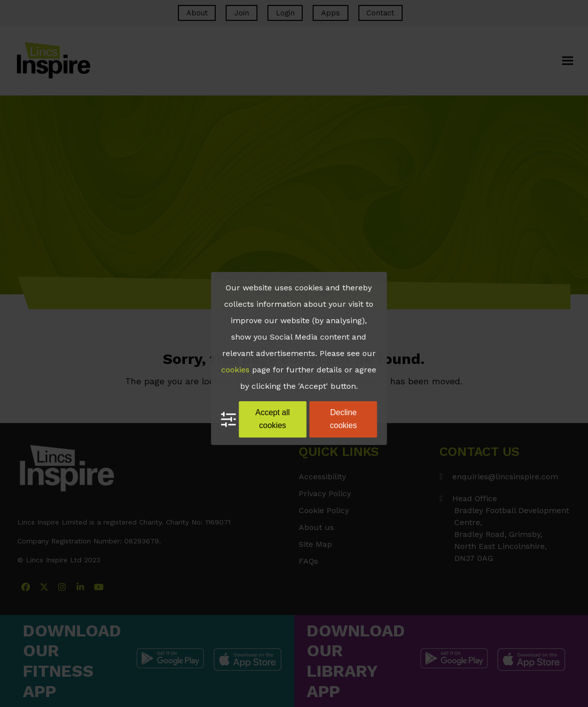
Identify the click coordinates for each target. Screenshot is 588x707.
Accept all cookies (273, 419)
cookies (235, 370)
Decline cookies (343, 419)
